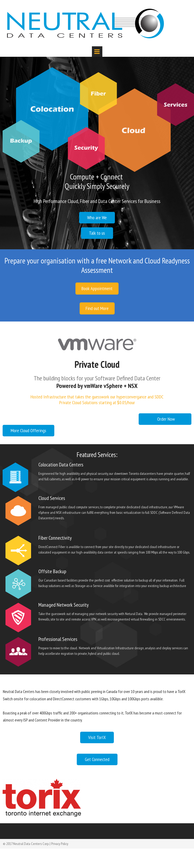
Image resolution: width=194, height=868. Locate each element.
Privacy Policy (60, 844)
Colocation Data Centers (61, 465)
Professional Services (58, 639)
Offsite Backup (52, 571)
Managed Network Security (64, 605)
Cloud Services (52, 498)
